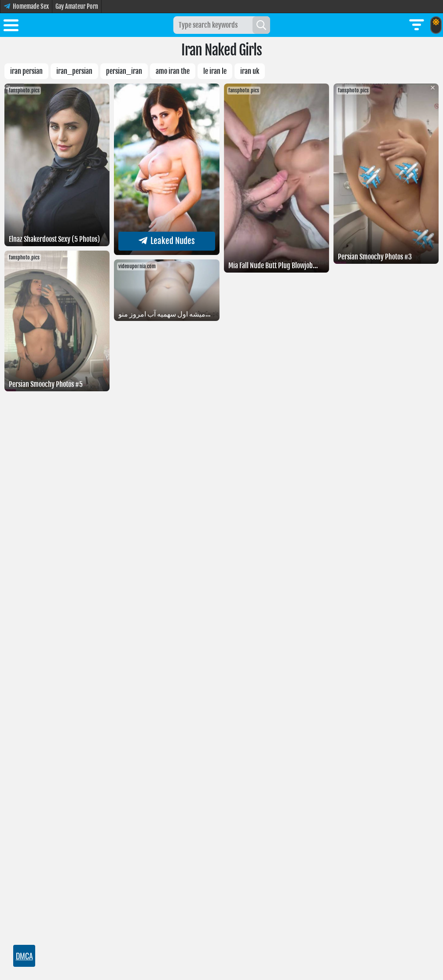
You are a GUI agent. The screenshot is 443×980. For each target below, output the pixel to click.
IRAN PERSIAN (26, 71)
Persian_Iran (124, 71)
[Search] (261, 25)
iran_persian (74, 71)
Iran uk (250, 71)
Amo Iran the (173, 71)
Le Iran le (215, 71)
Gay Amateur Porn (77, 6)
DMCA (24, 956)
